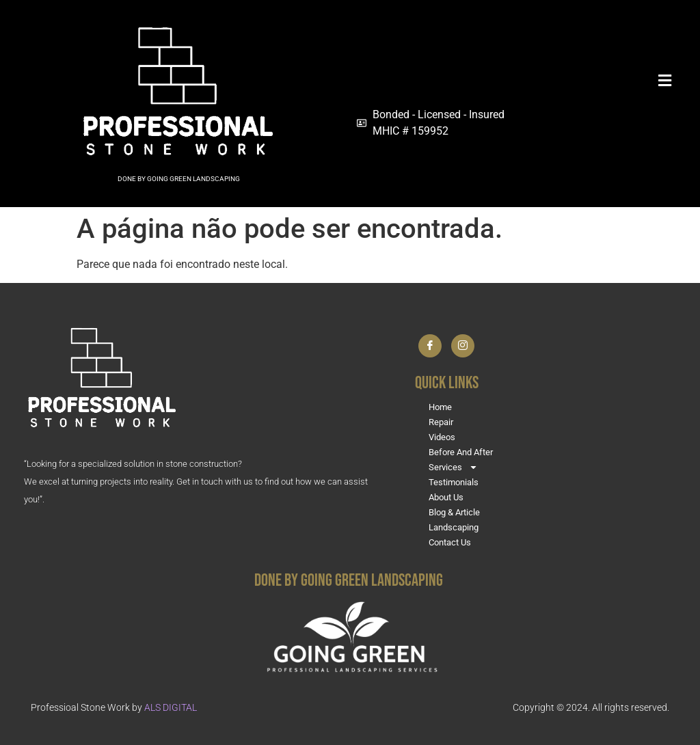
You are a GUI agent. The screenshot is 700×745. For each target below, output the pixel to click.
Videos (442, 437)
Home (440, 407)
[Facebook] (430, 346)
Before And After (461, 452)
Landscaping (454, 527)
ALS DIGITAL (171, 707)
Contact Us (450, 542)
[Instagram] (463, 346)
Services (453, 468)
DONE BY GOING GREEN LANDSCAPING (179, 179)
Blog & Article (454, 512)
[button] (516, 80)
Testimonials (454, 482)
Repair (441, 422)
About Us (446, 497)
